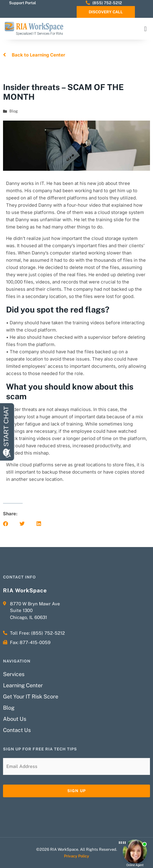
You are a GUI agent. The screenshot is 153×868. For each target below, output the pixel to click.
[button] (145, 29)
